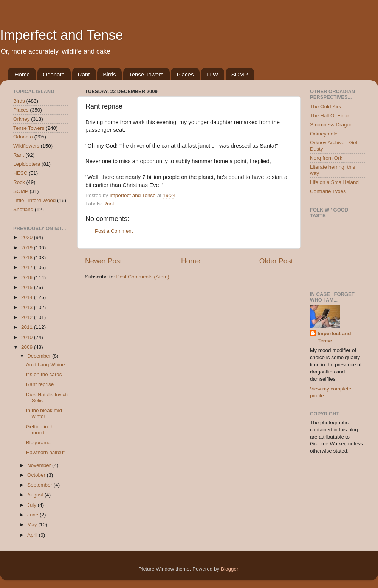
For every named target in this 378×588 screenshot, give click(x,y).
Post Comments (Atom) (143, 277)
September (40, 485)
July (33, 505)
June (33, 515)
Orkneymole (324, 134)
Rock (19, 182)
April (33, 535)
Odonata (54, 74)
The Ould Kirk (326, 107)
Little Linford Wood (34, 200)
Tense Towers (146, 74)
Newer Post (104, 261)
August (36, 495)
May (33, 525)
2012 (28, 317)
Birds (109, 74)
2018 (28, 257)
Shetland (23, 209)
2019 (28, 248)
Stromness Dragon (331, 125)
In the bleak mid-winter (45, 413)
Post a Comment (114, 231)
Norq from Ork (326, 158)
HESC (20, 173)
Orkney (22, 119)
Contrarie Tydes (328, 191)
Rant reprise (40, 384)
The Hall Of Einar (330, 116)
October (37, 475)
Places (185, 74)
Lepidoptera (27, 164)
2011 (28, 327)
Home (22, 74)
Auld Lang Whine (46, 365)
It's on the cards (44, 374)
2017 (28, 267)
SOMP (240, 74)
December (40, 356)
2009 (28, 347)
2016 (28, 278)
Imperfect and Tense (62, 35)
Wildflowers (26, 146)
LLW (212, 74)
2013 (28, 307)
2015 (28, 287)
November (40, 465)
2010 (28, 337)
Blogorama (38, 443)
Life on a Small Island (334, 182)
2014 (28, 297)
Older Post (276, 261)
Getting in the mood (41, 430)
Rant (84, 74)
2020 (28, 237)
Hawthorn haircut (45, 452)
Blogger (229, 569)
